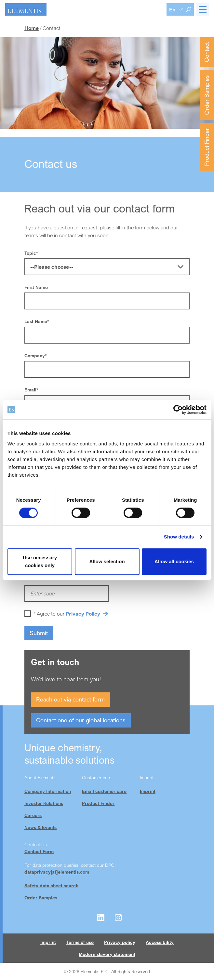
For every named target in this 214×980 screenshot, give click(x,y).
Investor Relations (44, 803)
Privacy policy (120, 942)
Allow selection (107, 561)
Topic (31, 253)
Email (31, 390)
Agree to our (72, 614)
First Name (36, 287)
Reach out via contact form (70, 699)
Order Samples (207, 95)
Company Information (48, 791)
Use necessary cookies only (40, 561)
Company (35, 355)
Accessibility (160, 942)
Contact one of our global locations (81, 720)
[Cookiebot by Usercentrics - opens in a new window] (178, 410)
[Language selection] (176, 9)
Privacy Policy (84, 614)
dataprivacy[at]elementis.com (57, 872)
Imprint (148, 791)
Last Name (37, 321)
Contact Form (39, 851)
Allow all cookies (174, 561)
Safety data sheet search (51, 885)
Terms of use (80, 942)
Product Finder (207, 147)
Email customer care (104, 791)
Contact (207, 52)
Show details (179, 537)
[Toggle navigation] (203, 9)
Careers (33, 815)
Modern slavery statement (107, 954)
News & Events (40, 827)
